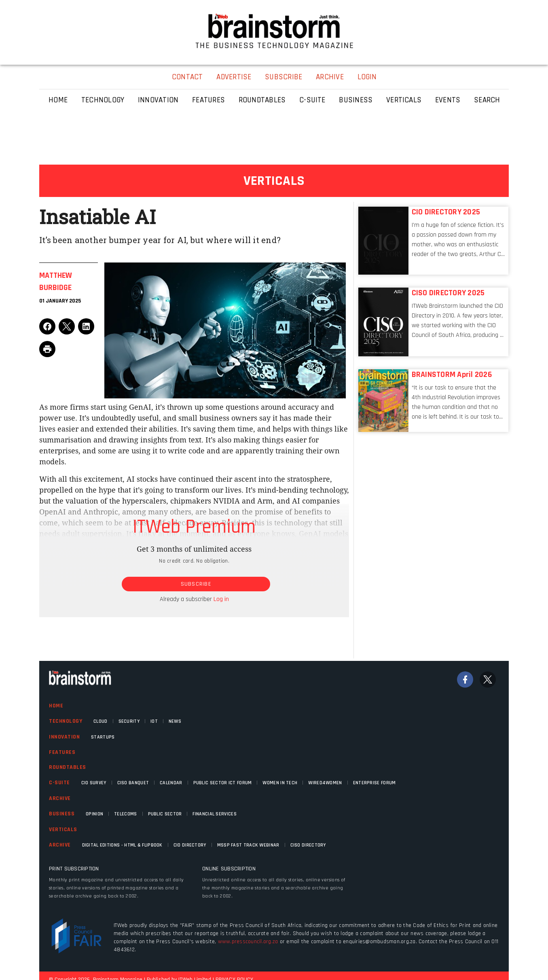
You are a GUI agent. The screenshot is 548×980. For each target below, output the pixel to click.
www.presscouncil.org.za (248, 942)
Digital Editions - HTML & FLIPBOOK (122, 845)
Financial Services (214, 814)
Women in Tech (280, 783)
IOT (154, 721)
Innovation (64, 737)
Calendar (171, 783)
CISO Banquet (133, 783)
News (175, 721)
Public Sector (165, 814)
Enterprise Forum (375, 783)
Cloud (101, 721)
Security (129, 721)
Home (56, 706)
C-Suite (59, 783)
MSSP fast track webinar (248, 845)
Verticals (63, 830)
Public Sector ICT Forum (223, 783)
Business (62, 814)
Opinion (94, 814)
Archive (60, 798)
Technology (66, 721)
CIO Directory (190, 845)
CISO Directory (308, 845)
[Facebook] (465, 679)
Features (62, 752)
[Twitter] (488, 679)
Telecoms (125, 814)
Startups (103, 737)
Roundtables (68, 767)
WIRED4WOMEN (325, 783)
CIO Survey (94, 783)
